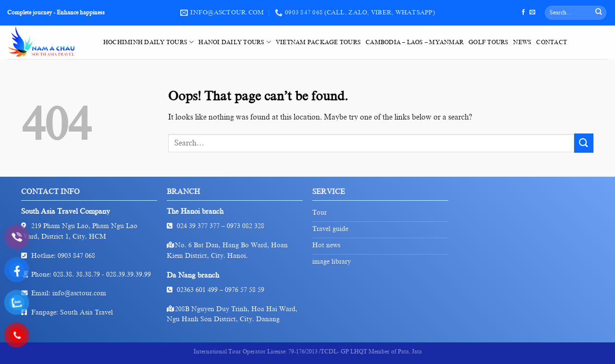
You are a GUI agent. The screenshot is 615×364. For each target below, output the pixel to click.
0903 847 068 (76, 256)
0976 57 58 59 (245, 290)
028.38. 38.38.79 (77, 274)
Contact (552, 42)
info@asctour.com (79, 293)
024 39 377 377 (198, 226)
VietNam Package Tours (318, 42)
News (522, 42)
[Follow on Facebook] (523, 12)
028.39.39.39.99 (129, 274)
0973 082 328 (246, 226)
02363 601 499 (197, 290)
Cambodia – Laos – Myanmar (415, 42)
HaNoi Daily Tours (235, 42)
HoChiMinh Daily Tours (148, 42)
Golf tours (488, 42)
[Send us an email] (532, 12)
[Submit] (599, 13)
